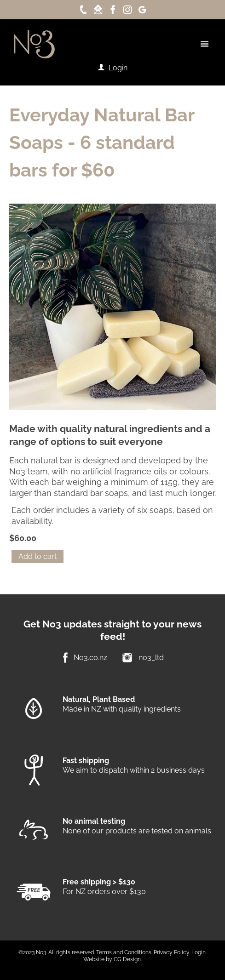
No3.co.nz (90, 658)
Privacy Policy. (172, 952)
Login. (199, 952)
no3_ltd (151, 658)
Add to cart (37, 556)
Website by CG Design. (112, 959)
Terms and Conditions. (124, 952)
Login (118, 68)
